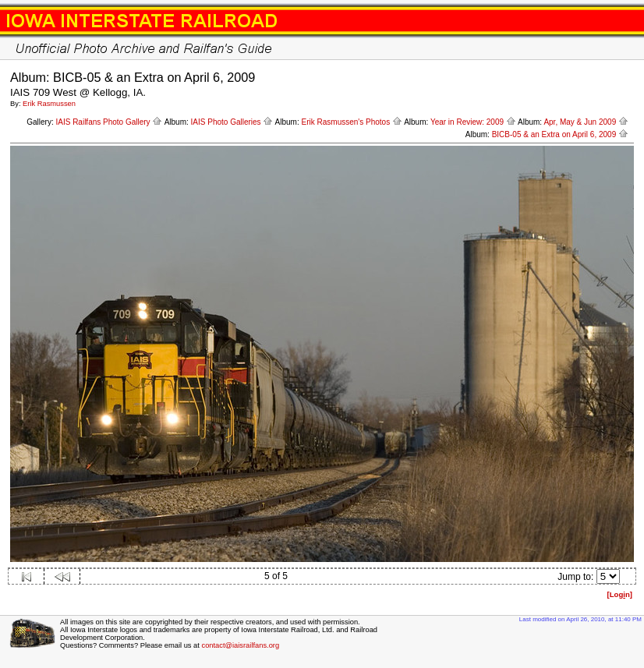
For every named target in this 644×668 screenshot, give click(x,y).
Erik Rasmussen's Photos (352, 122)
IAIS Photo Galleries (232, 122)
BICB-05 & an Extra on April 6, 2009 (560, 134)
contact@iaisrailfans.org (240, 645)
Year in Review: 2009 (473, 122)
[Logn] (619, 594)
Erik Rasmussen (49, 104)
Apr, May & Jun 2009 (586, 122)
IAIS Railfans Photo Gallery (109, 122)
